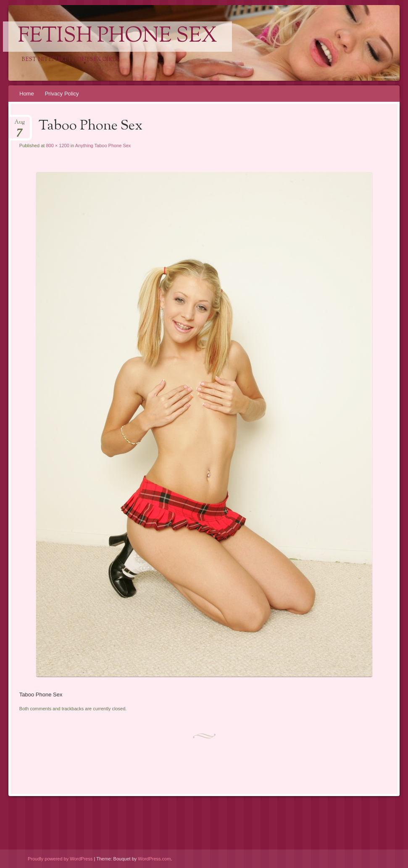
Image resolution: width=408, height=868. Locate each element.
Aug (20, 125)
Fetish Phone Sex (117, 37)
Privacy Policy (62, 94)
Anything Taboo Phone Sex (103, 146)
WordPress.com (154, 859)
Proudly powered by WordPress (60, 859)
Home (27, 94)
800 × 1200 (57, 146)
